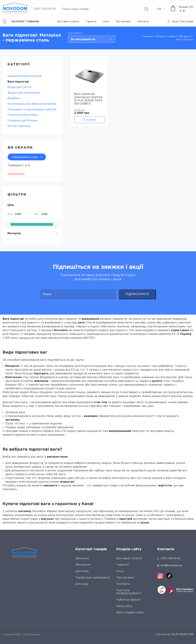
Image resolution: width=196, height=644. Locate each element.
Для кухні (82, 558)
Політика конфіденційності (129, 592)
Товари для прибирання (92, 578)
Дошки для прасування (24, 93)
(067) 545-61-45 (45, 9)
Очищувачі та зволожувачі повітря (32, 110)
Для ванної (83, 565)
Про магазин (123, 22)
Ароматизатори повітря (24, 76)
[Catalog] (21, 22)
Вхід (175, 22)
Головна (148, 37)
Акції (106, 22)
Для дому (184, 37)
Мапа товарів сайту (130, 613)
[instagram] (160, 576)
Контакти (143, 22)
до (37, 214)
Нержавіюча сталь (27, 157)
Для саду (82, 584)
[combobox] (163, 9)
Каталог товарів (166, 37)
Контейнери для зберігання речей (32, 104)
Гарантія (91, 22)
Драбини (14, 98)
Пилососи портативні (23, 115)
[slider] (8, 224)
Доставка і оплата (68, 22)
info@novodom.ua (170, 566)
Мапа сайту (124, 606)
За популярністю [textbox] (83, 39)
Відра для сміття (19, 87)
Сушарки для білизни (23, 121)
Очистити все (16, 174)
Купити (91, 120)
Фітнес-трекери (19, 126)
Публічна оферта (128, 600)
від (10, 214)
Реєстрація (187, 22)
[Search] (146, 9)
